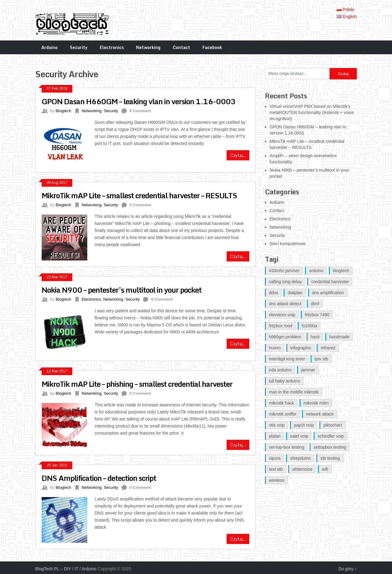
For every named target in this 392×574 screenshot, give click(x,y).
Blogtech (64, 111)
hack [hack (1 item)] (315, 337)
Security (79, 47)
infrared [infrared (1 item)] (328, 348)
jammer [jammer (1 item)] (308, 370)
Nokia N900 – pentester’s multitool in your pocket (122, 290)
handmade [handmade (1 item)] (339, 337)
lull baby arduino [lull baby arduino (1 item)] (285, 381)
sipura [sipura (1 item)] (275, 458)
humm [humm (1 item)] (275, 348)
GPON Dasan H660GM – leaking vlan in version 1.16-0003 (139, 101)
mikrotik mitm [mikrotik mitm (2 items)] (316, 403)
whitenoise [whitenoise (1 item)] (302, 469)
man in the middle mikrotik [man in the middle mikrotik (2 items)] (294, 392)
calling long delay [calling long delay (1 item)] (285, 282)
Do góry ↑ (348, 569)
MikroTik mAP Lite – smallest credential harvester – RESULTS (139, 195)
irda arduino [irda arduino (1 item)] (280, 370)
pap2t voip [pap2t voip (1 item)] (304, 425)
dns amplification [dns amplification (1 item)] (328, 293)
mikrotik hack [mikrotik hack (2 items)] (281, 403)
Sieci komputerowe (288, 244)
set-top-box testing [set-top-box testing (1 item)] (286, 447)
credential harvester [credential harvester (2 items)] (330, 282)
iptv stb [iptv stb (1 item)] (321, 359)
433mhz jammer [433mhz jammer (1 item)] (284, 271)
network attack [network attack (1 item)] (320, 414)
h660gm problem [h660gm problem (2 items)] (285, 337)
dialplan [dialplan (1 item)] (295, 293)
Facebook (212, 47)
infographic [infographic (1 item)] (301, 348)
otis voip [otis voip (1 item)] (277, 425)
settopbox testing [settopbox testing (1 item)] (330, 447)
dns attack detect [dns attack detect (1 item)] (285, 304)
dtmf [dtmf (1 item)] (315, 304)
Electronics (112, 47)
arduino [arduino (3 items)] (316, 271)
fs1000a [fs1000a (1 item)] (309, 326)
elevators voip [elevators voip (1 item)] (282, 315)
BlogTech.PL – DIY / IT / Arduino (66, 569)
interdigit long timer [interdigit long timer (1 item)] (287, 359)
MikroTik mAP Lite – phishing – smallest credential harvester (137, 384)
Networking (148, 47)
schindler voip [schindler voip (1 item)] (331, 436)
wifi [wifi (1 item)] (325, 469)
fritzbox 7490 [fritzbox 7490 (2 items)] (317, 315)
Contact (181, 47)
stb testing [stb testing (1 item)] (330, 458)
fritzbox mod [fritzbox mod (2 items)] (281, 326)
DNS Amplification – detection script (99, 478)
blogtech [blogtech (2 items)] (341, 271)
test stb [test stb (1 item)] (276, 469)
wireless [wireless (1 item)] (277, 480)
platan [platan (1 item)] (275, 436)
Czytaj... (238, 155)
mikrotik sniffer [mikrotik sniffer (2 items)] (283, 414)
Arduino (49, 47)
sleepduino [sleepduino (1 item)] (300, 458)
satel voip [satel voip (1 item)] (299, 436)
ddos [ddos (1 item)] (273, 293)
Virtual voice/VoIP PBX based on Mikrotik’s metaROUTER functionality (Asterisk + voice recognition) (312, 112)
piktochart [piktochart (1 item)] (333, 425)
